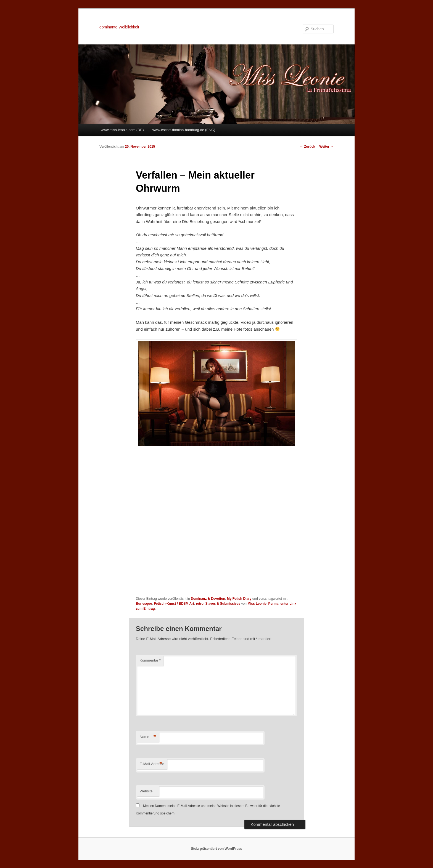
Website (146, 791)
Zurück (307, 147)
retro (200, 604)
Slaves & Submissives (223, 604)
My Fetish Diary (239, 599)
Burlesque (144, 604)
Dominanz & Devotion (208, 599)
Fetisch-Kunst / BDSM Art (174, 604)
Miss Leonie (257, 604)
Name (148, 737)
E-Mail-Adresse (152, 764)
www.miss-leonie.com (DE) (122, 130)
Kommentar (150, 660)
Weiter (326, 147)
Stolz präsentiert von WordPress (216, 849)
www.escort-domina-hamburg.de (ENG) (184, 130)
